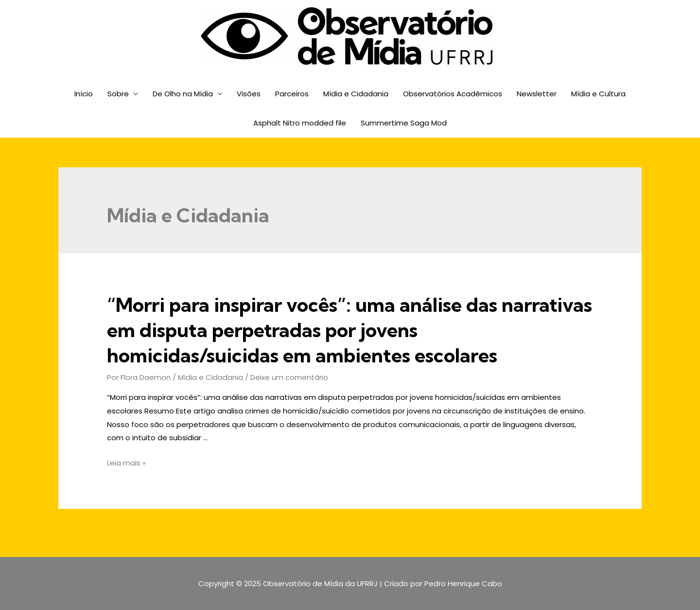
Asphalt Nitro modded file (300, 123)
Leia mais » (126, 463)
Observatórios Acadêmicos (453, 94)
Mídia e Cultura (598, 94)
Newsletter (537, 94)
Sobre (118, 94)
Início (84, 94)
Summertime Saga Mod (404, 123)
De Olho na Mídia (183, 94)
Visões (249, 94)
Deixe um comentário (289, 377)
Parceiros (292, 94)
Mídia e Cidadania (356, 94)
